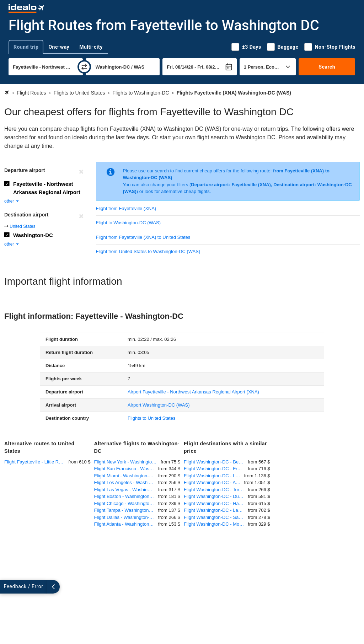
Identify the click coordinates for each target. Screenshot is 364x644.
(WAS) (159, 405)
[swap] (84, 67)
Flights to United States (151, 418)
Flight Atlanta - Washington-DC (126, 524)
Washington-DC (33, 235)
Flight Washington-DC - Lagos (214, 476)
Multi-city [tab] (91, 47)
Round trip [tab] (26, 47)
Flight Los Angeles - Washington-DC (126, 482)
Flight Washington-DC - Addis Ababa (214, 482)
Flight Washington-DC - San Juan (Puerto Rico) (216, 517)
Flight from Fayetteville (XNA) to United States (143, 237)
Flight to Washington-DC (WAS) (129, 223)
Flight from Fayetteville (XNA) (126, 208)
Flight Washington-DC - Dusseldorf (216, 496)
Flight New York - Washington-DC (128, 462)
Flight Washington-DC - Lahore (216, 510)
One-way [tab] (59, 47)
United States (22, 226)
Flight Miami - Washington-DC (125, 476)
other (12, 201)
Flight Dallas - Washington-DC (125, 517)
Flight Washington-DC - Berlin (214, 462)
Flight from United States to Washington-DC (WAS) (148, 251)
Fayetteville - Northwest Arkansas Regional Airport (47, 188)
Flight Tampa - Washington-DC (126, 510)
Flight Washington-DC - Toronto (216, 490)
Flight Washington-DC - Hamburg (216, 503)
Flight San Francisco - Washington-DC (126, 469)
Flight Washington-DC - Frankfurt (216, 469)
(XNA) (193, 392)
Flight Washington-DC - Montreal (216, 524)
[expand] (6, 587)
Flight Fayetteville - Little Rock (35, 462)
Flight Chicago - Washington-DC (126, 503)
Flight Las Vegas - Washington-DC (126, 490)
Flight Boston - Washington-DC (126, 496)
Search (327, 67)
